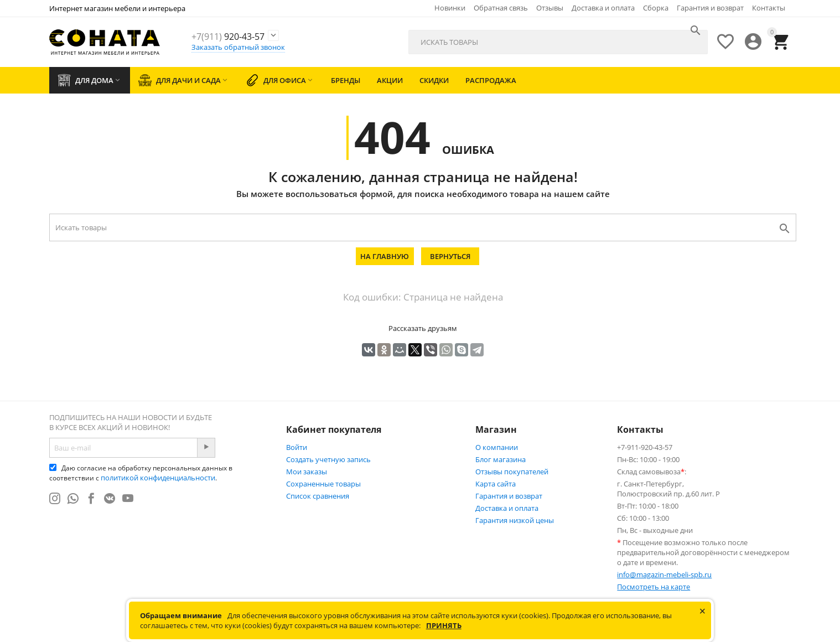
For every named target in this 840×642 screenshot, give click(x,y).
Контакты (769, 8)
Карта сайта (496, 484)
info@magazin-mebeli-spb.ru (664, 574)
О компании (497, 447)
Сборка (656, 8)
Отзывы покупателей (512, 472)
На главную (385, 256)
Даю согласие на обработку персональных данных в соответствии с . (141, 473)
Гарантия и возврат (710, 8)
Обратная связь (501, 8)
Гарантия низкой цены (515, 520)
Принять (444, 625)
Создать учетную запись (328, 459)
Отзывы (550, 8)
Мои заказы (307, 472)
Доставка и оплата (603, 8)
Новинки (450, 8)
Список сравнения (318, 496)
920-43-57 (244, 36)
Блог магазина (501, 459)
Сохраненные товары (323, 484)
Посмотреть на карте (654, 587)
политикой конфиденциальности (158, 478)
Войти (297, 447)
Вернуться (450, 256)
